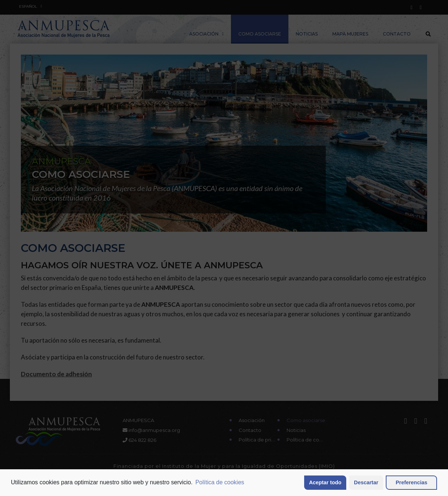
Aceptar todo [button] (325, 482)
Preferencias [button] (411, 482)
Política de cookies (220, 482)
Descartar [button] (366, 482)
